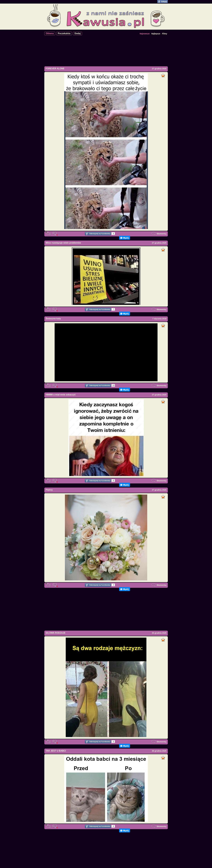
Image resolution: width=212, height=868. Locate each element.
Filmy (165, 34)
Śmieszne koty (53, 319)
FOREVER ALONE (55, 69)
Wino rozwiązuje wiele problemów (63, 243)
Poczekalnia (64, 33)
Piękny (49, 490)
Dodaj (78, 33)
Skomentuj (159, 234)
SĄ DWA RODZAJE (56, 633)
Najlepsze (156, 34)
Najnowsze (145, 34)
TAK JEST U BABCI (56, 751)
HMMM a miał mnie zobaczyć (61, 395)
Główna (50, 33)
